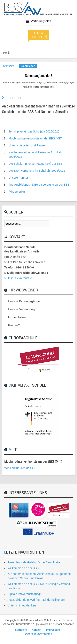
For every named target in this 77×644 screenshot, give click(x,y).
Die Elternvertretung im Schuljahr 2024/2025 (37, 171)
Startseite (9, 66)
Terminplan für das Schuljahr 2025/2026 (34, 131)
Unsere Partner (18, 178)
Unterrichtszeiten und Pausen (28, 145)
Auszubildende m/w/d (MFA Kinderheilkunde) (36, 600)
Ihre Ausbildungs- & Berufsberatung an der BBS (39, 185)
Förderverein (17, 192)
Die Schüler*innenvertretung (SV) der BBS (36, 164)
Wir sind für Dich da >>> (20, 468)
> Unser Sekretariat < (18, 278)
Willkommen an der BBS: (23, 568)
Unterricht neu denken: (22, 605)
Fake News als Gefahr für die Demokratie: (34, 562)
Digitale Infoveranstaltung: (24, 594)
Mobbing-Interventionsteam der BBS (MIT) (36, 138)
